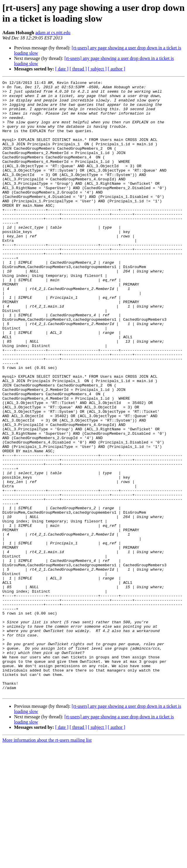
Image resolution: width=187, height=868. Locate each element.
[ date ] (62, 69)
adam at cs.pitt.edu (53, 33)
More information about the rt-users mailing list (47, 863)
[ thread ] (78, 69)
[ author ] (117, 69)
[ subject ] (97, 69)
